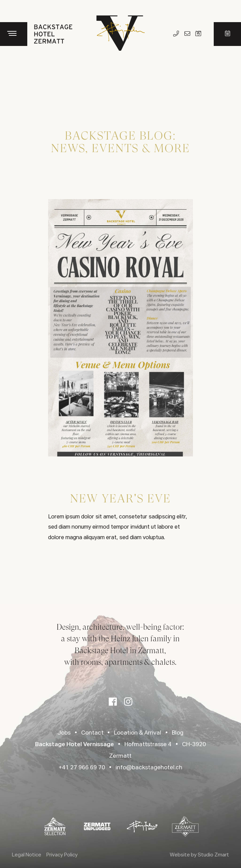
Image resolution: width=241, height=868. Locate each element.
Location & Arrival (138, 733)
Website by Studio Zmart (199, 855)
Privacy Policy (62, 855)
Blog (178, 733)
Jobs (64, 733)
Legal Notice (27, 855)
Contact (92, 733)
